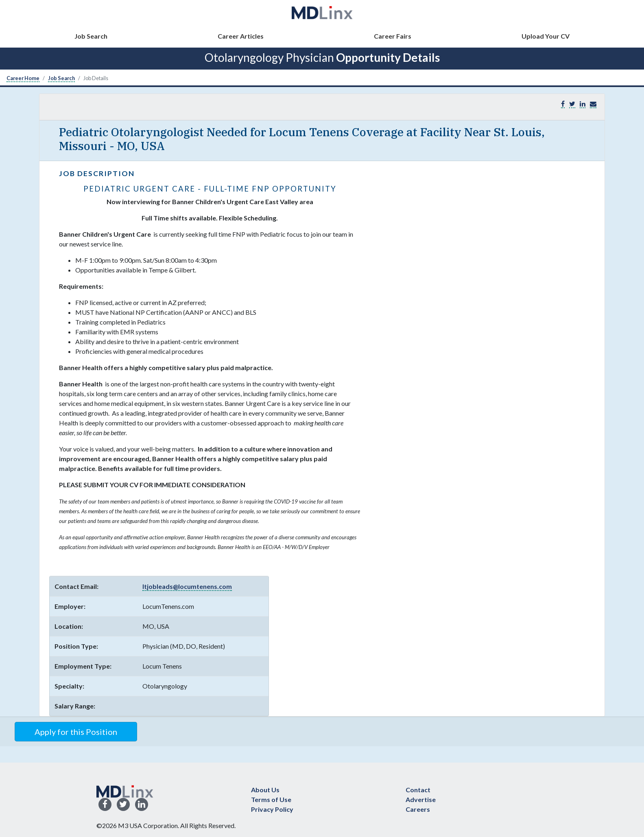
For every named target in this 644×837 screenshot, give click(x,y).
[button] (593, 104)
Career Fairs (393, 36)
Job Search (91, 36)
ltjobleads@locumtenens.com (187, 586)
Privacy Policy (272, 809)
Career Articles (241, 36)
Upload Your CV (546, 36)
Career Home (23, 78)
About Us (265, 790)
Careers (418, 809)
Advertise (421, 799)
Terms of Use (271, 799)
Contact (418, 790)
